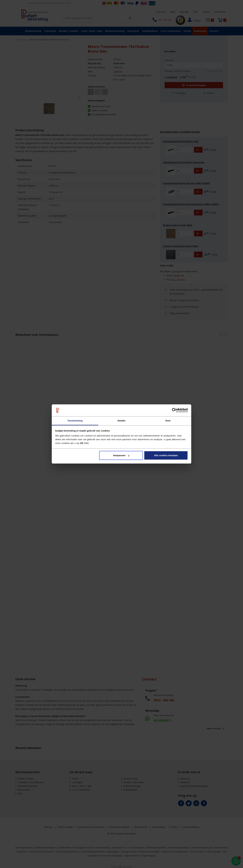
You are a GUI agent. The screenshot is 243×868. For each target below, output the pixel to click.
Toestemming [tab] (75, 421)
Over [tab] (168, 421)
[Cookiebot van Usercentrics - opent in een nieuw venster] (174, 410)
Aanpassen (121, 455)
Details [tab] (122, 421)
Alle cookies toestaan (166, 455)
